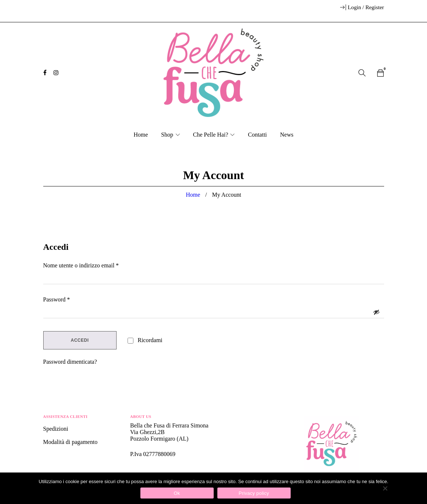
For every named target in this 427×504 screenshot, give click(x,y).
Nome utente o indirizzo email (81, 265)
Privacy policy (254, 493)
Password (57, 299)
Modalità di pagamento (70, 442)
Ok (177, 493)
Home (193, 195)
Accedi (80, 340)
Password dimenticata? (70, 362)
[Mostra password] (376, 312)
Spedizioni (56, 429)
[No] (385, 488)
